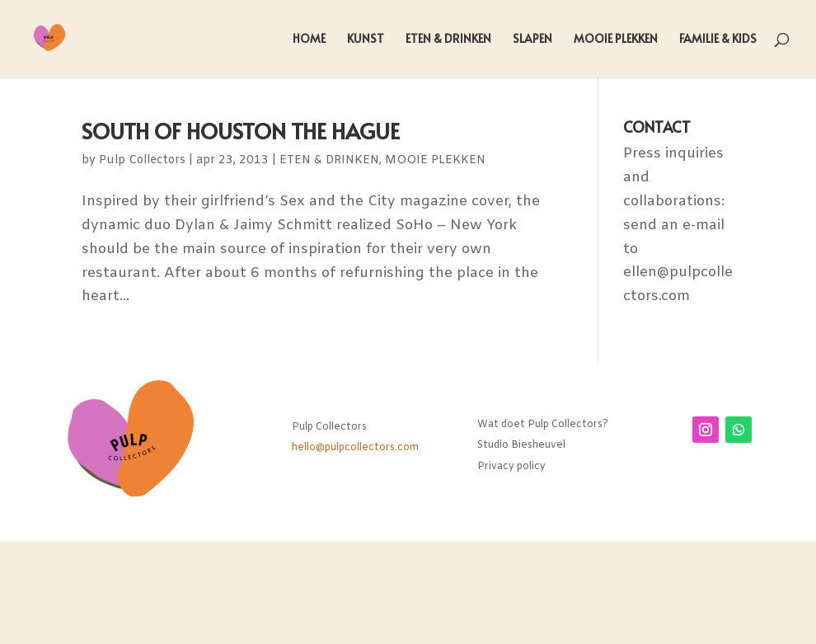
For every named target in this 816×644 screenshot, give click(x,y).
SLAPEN (532, 40)
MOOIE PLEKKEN (616, 40)
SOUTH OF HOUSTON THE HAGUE (241, 130)
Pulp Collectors (142, 160)
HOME (309, 40)
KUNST (366, 40)
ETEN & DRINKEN (448, 40)
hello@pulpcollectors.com (355, 448)
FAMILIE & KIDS (718, 40)
